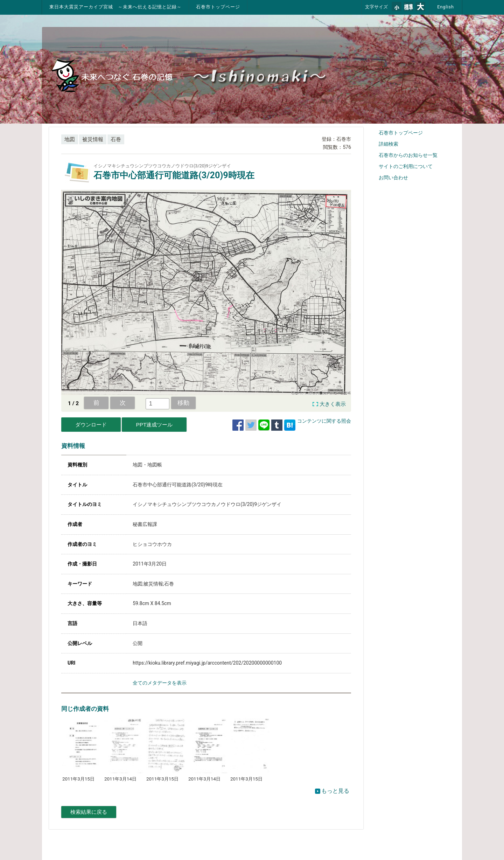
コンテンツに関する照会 (324, 421)
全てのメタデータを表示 (160, 683)
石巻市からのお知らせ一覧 (408, 155)
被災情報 (93, 139)
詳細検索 (388, 144)
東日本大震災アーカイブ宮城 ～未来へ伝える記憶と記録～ (115, 7)
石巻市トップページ (218, 7)
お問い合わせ (393, 178)
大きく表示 (333, 404)
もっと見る (332, 791)
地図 (70, 139)
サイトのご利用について (406, 166)
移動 (183, 403)
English (446, 7)
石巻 (116, 139)
